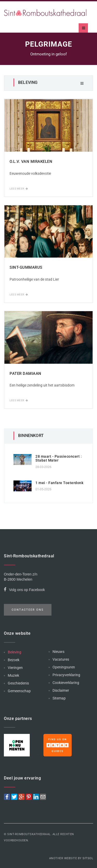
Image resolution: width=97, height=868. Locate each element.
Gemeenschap (19, 691)
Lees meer (19, 189)
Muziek (13, 675)
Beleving (14, 652)
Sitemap (59, 698)
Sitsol (88, 858)
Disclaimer (61, 690)
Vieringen (15, 668)
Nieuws (58, 652)
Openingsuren (64, 667)
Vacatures (61, 659)
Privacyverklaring (66, 675)
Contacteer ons (28, 610)
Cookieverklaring (66, 683)
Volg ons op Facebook (24, 590)
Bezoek (14, 660)
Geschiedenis (18, 683)
